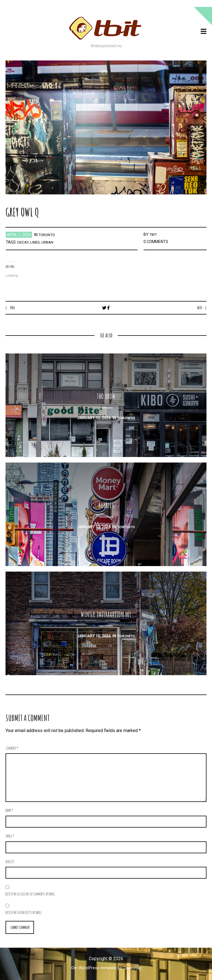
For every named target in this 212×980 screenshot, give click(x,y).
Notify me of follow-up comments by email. (31, 894)
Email (10, 836)
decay (23, 242)
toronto (47, 235)
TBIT (153, 234)
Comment (12, 748)
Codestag (134, 968)
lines (36, 242)
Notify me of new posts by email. (24, 913)
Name (10, 811)
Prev (13, 308)
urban (49, 242)
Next (199, 308)
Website (10, 862)
